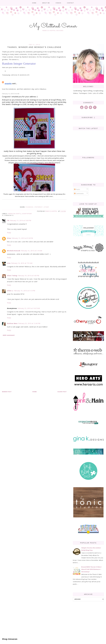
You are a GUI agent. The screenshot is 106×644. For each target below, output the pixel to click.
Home (34, 3)
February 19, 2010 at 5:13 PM (24, 291)
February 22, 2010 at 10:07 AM (29, 308)
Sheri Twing (12, 276)
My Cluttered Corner (53, 26)
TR (8, 220)
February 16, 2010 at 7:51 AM (22, 263)
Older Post (62, 392)
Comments (79, 193)
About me (46, 3)
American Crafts (14, 214)
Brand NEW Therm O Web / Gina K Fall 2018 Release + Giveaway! (92, 569)
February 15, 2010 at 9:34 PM (22, 238)
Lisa (9, 263)
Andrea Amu (12, 323)
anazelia (8, 84)
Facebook (29, 207)
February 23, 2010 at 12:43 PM (29, 323)
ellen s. (10, 291)
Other (46, 207)
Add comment (9, 335)
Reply (9, 233)
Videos (58, 3)
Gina (9, 238)
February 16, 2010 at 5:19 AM (31, 251)
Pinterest (39, 207)
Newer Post (7, 392)
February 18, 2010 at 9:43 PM (28, 276)
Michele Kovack (14, 251)
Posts (77, 189)
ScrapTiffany (27, 214)
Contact (70, 3)
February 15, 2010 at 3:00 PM (20, 220)
